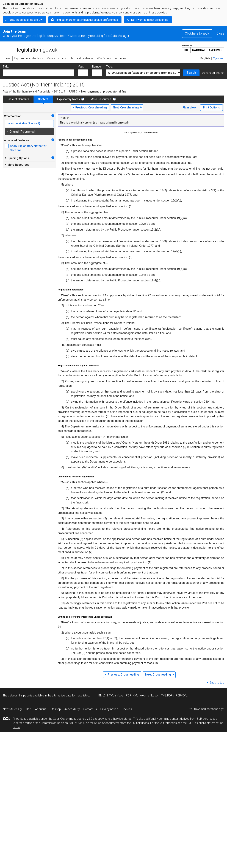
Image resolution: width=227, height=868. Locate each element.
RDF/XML (182, 695)
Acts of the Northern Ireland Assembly (26, 92)
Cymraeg (219, 58)
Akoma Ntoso (149, 695)
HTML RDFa (167, 695)
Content (43, 99)
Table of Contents (18, 99)
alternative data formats (67, 695)
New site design (13, 709)
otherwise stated (121, 719)
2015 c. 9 (59, 92)
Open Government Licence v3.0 (73, 719)
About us (41, 709)
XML (136, 695)
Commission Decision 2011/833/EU (63, 723)
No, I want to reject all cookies (150, 20)
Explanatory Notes (68, 99)
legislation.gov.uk (30, 49)
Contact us (90, 709)
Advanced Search (213, 73)
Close (220, 33)
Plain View (189, 107)
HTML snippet (116, 695)
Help (29, 709)
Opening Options (17, 158)
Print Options (211, 107)
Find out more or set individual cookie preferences (87, 20)
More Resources (101, 99)
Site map (55, 709)
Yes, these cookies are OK (26, 20)
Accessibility (72, 709)
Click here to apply (197, 33)
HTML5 (101, 695)
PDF (128, 695)
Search (191, 73)
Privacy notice (109, 709)
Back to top (217, 683)
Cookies (127, 709)
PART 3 (73, 92)
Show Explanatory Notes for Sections (28, 148)
